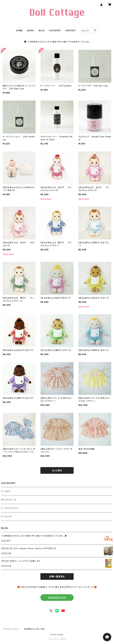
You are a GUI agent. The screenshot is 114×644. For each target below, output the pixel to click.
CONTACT (71, 30)
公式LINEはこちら (57, 598)
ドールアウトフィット (10, 508)
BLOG (42, 30)
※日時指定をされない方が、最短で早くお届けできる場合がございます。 (57, 42)
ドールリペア (7, 517)
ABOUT (31, 30)
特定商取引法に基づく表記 (34, 629)
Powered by (57, 639)
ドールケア (6, 491)
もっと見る (57, 470)
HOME (19, 30)
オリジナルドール (9, 500)
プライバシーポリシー (11, 629)
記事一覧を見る (57, 577)
